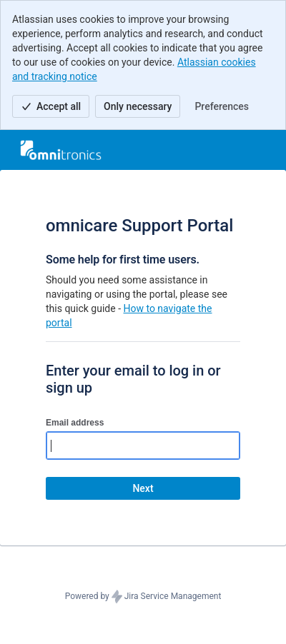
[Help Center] (61, 150)
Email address (75, 423)
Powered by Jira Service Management (143, 597)
